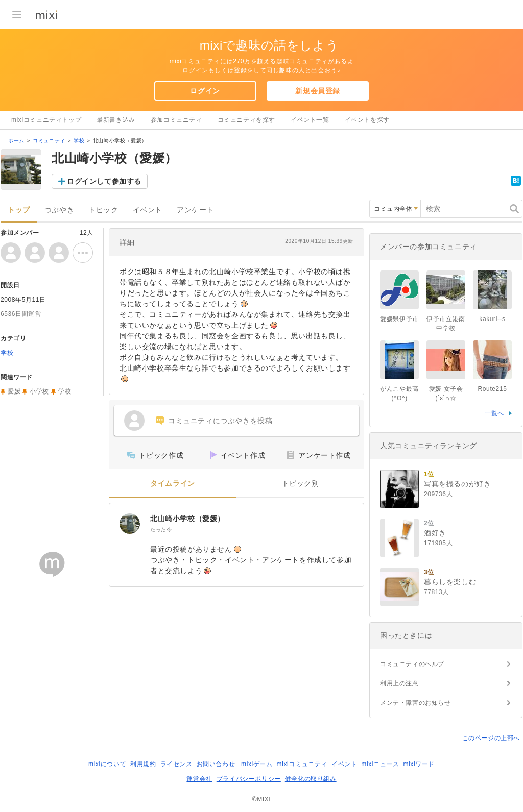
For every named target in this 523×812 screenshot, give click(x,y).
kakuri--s (492, 319)
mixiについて (107, 764)
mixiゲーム (257, 764)
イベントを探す (367, 120)
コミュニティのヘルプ (412, 664)
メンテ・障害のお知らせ (415, 703)
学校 (79, 141)
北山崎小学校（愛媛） (187, 519)
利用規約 (143, 764)
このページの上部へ (491, 738)
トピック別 (301, 484)
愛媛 (14, 391)
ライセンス (176, 764)
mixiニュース (380, 764)
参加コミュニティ (176, 120)
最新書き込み (116, 120)
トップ (19, 210)
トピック (103, 210)
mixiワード (419, 764)
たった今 (161, 530)
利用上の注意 (399, 683)
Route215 (493, 389)
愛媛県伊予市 (399, 319)
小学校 (39, 391)
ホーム (16, 141)
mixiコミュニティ (302, 764)
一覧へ (494, 413)
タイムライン (173, 484)
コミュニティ (49, 141)
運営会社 (199, 779)
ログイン (205, 91)
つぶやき (59, 210)
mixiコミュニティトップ (46, 120)
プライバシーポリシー (249, 779)
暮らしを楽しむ (450, 582)
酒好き (435, 533)
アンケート (195, 210)
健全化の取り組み (311, 779)
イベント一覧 (310, 120)
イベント (148, 210)
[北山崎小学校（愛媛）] (130, 524)
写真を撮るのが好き (457, 484)
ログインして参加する (104, 181)
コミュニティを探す (246, 120)
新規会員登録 (318, 91)
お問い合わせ (216, 764)
